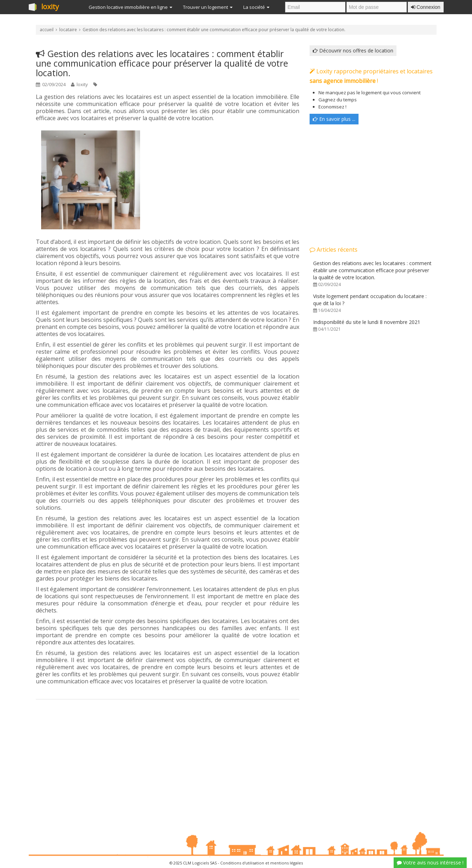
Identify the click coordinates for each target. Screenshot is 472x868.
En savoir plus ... (334, 119)
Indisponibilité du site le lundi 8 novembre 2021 (367, 325)
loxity (50, 7)
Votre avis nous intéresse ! (430, 863)
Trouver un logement (208, 7)
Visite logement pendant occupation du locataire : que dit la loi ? (370, 303)
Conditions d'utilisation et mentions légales (262, 863)
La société (256, 7)
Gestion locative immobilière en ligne (131, 7)
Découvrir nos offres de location (353, 51)
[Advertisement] (167, 756)
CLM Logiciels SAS (200, 863)
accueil (47, 30)
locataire (68, 30)
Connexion (426, 7)
